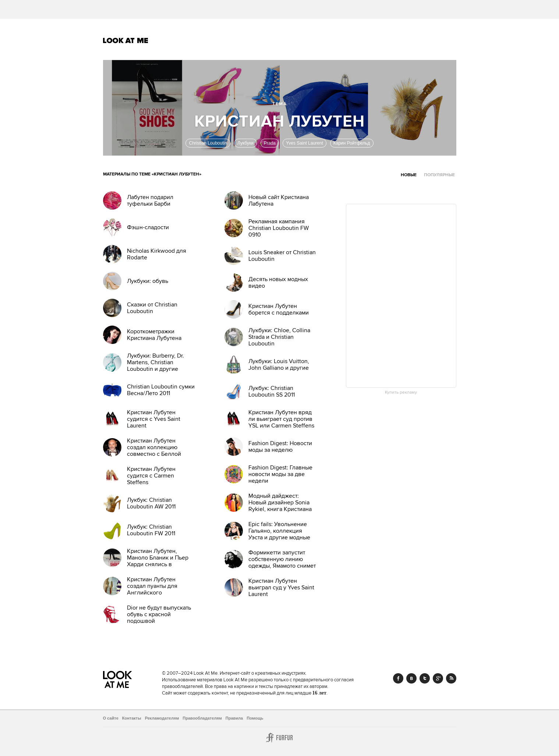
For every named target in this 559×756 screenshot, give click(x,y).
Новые (409, 175)
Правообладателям (202, 718)
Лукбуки (245, 143)
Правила (234, 718)
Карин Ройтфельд (352, 143)
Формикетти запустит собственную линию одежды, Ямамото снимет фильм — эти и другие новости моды (282, 566)
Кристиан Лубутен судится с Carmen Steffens (151, 476)
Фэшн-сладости (148, 227)
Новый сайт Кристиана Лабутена (279, 200)
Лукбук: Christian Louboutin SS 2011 (272, 391)
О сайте (111, 718)
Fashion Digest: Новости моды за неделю (280, 447)
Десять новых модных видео (278, 283)
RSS (451, 678)
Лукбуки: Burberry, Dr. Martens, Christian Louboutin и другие (155, 362)
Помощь (255, 718)
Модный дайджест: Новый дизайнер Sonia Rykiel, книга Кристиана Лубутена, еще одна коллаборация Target (280, 509)
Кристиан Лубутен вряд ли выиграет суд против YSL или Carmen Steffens (281, 419)
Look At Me (126, 40)
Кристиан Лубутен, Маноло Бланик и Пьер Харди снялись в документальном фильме (161, 561)
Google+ (438, 678)
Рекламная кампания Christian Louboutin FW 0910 (279, 228)
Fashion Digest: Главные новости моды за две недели (280, 474)
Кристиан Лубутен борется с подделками (279, 309)
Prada (270, 143)
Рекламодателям (162, 718)
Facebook (398, 678)
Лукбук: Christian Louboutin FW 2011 (151, 530)
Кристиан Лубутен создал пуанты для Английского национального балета (157, 589)
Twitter (425, 678)
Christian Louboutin (208, 143)
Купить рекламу (401, 393)
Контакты (132, 718)
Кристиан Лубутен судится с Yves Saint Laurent (154, 419)
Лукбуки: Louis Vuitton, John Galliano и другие (279, 365)
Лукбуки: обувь (148, 281)
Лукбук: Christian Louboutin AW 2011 (151, 503)
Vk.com (411, 678)
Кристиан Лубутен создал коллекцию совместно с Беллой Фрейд (154, 451)
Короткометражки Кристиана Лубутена (154, 335)
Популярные (439, 175)
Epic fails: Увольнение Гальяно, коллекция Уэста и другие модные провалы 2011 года (279, 534)
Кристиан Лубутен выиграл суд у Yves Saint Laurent (281, 588)
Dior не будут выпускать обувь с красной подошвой (159, 614)
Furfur (280, 738)
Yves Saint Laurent (305, 143)
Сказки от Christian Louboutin (152, 308)
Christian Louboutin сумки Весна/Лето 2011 (161, 390)
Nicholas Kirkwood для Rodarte (157, 254)
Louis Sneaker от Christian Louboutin (282, 256)
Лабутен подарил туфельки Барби (150, 200)
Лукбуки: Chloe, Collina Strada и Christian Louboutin (279, 337)
